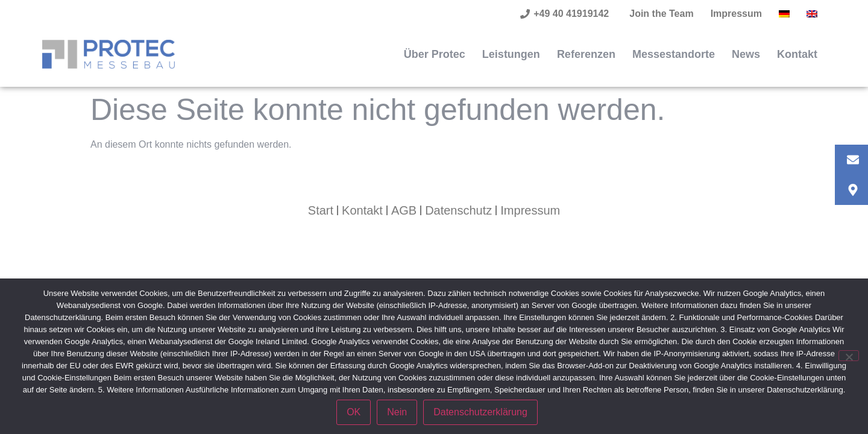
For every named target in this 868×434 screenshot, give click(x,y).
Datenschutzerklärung (480, 412)
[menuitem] (784, 14)
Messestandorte (674, 54)
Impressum (736, 14)
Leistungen (511, 54)
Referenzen (586, 54)
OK (354, 412)
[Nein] (849, 356)
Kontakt (797, 54)
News (746, 54)
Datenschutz (458, 210)
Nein (397, 412)
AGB (404, 210)
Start (321, 210)
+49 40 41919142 (571, 14)
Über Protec (435, 54)
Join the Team (661, 14)
